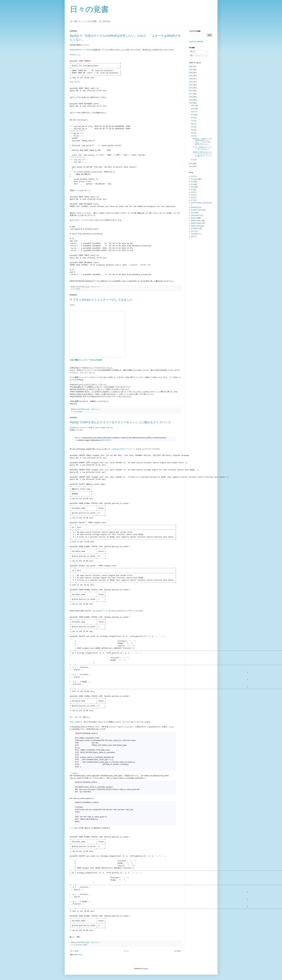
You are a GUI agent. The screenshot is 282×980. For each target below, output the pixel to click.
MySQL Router (196, 223)
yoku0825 (98, 360)
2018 (191, 91)
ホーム (126, 951)
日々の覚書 (89, 9)
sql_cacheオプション (101, 611)
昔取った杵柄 (75, 722)
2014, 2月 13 (106, 440)
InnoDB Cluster (196, 210)
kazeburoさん (75, 428)
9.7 (192, 200)
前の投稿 (177, 951)
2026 (191, 67)
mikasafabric (196, 215)
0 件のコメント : (96, 287)
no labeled (79, 412)
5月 (192, 127)
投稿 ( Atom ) (78, 955)
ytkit (193, 236)
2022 (191, 79)
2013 (191, 164)
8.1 (192, 190)
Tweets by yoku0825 (196, 42)
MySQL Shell (196, 226)
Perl (193, 231)
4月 (192, 130)
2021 (191, 82)
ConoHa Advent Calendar (200, 203)
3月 (192, 133)
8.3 (192, 195)
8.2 (192, 192)
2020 (191, 85)
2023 (191, 76)
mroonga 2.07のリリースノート (124, 449)
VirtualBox (195, 234)
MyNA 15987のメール (78, 50)
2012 (191, 166)
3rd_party (79, 945)
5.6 (192, 182)
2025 (191, 70)
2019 (191, 88)
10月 (193, 112)
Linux (193, 213)
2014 (191, 103)
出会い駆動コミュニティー (80, 360)
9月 (192, 115)
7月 (192, 121)
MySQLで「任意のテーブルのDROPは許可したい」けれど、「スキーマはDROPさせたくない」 (202, 141)
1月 (192, 160)
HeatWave (195, 207)
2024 (191, 73)
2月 (192, 136)
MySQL (78, 289)
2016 (191, 97)
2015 (191, 100)
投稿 (193, 52)
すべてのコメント (198, 56)
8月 (192, 118)
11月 (193, 109)
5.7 (192, 184)
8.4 (192, 197)
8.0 (192, 187)
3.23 (193, 176)
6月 (192, 124)
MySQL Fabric (196, 221)
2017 (191, 94)
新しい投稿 (74, 951)
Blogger (145, 969)
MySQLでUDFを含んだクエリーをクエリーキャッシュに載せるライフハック (120, 422)
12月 (193, 106)
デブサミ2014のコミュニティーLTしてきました (101, 300)
